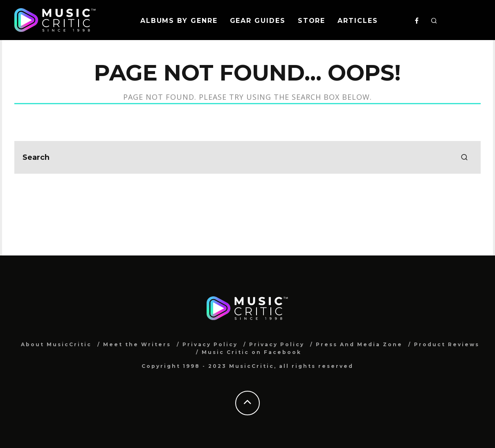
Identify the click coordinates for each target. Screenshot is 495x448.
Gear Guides (258, 21)
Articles (358, 21)
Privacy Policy (210, 344)
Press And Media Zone (359, 344)
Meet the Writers (137, 344)
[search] (464, 157)
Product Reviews (447, 344)
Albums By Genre (179, 21)
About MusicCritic (56, 344)
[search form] (248, 157)
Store (312, 21)
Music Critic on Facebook (252, 352)
